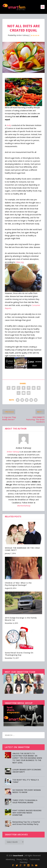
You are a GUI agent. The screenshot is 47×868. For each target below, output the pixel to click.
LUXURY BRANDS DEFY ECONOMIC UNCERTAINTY (27, 771)
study (9, 125)
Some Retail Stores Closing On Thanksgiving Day (19, 654)
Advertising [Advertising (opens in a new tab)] (10, 859)
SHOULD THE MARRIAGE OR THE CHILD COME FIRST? (22, 549)
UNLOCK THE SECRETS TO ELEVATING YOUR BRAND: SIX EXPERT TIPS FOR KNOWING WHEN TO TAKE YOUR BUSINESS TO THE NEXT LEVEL (27, 758)
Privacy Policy (22, 859)
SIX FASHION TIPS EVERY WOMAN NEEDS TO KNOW (27, 791)
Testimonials (35, 859)
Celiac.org (19, 262)
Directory (24, 862)
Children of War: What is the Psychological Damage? (18, 584)
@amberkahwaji (24, 506)
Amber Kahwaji (23, 35)
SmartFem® (18, 856)
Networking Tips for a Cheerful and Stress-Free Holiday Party (26, 823)
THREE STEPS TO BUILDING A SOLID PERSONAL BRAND (25, 801)
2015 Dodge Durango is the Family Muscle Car (21, 619)
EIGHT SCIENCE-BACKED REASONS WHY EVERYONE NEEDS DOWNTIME (27, 813)
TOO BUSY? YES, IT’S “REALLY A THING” (26, 781)
